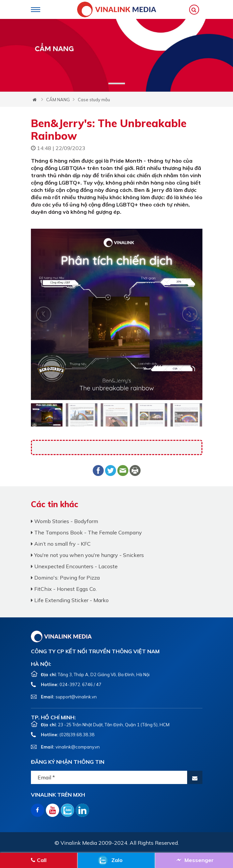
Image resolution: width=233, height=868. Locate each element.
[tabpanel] (116, 55)
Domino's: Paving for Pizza (65, 578)
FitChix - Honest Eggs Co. (64, 589)
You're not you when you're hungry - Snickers (87, 555)
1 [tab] (117, 83)
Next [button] (44, 314)
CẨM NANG (58, 100)
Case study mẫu (94, 100)
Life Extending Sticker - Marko (70, 600)
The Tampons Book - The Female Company (86, 532)
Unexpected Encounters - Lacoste (74, 566)
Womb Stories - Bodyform (64, 521)
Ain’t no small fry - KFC (61, 544)
